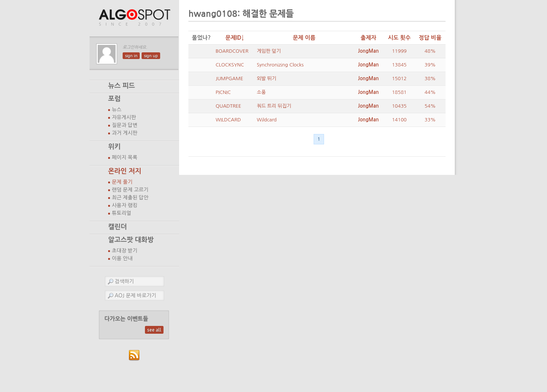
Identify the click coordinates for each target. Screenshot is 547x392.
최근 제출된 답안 (130, 197)
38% (430, 79)
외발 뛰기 (267, 79)
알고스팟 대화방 (131, 240)
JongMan (368, 51)
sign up (151, 56)
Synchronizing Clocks (280, 65)
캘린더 (117, 227)
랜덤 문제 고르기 (130, 190)
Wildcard (267, 120)
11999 (399, 51)
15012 (399, 79)
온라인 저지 (125, 171)
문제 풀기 (122, 182)
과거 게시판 (125, 133)
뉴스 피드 (122, 86)
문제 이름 (304, 38)
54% (430, 106)
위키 (114, 147)
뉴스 (117, 110)
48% (430, 51)
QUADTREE (228, 106)
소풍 (261, 92)
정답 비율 (430, 38)
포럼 (114, 99)
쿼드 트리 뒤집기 (274, 106)
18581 (399, 92)
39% (430, 65)
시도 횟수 (399, 38)
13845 (399, 65)
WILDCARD (228, 120)
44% (430, 92)
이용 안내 (122, 258)
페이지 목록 (125, 157)
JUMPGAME (229, 79)
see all (154, 330)
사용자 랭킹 (125, 205)
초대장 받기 (125, 251)
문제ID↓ (235, 38)
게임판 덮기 (269, 51)
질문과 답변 (125, 125)
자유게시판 (124, 117)
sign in (131, 56)
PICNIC (223, 92)
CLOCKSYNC (230, 65)
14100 (399, 120)
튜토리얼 (122, 213)
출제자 (368, 38)
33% (430, 120)
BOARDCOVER (232, 51)
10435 (399, 106)
